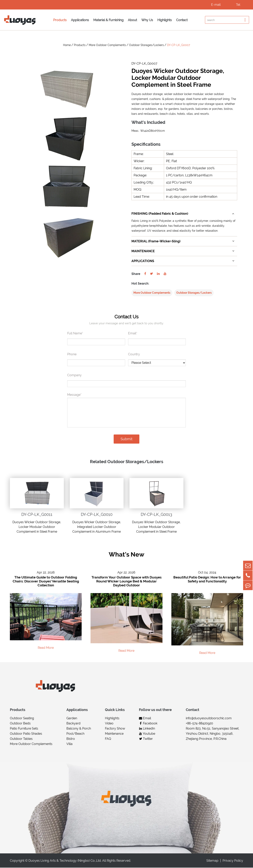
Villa (69, 744)
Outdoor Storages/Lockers (146, 45)
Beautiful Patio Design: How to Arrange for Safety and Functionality (207, 579)
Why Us (147, 20)
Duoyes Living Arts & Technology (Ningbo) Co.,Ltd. (65, 861)
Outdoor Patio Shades (26, 734)
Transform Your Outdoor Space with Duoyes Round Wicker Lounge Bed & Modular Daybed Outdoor (126, 581)
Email (145, 719)
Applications (80, 20)
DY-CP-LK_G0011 (37, 514)
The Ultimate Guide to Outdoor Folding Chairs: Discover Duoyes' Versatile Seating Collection (46, 581)
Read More (46, 648)
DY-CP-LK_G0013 (156, 514)
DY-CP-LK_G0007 (178, 45)
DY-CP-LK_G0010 (97, 514)
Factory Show (115, 729)
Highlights (165, 20)
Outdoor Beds (20, 724)
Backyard (73, 724)
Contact (182, 20)
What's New (127, 554)
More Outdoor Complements (107, 45)
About (132, 20)
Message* (74, 395)
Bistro (71, 739)
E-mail (216, 5)
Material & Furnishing (108, 20)
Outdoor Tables (21, 739)
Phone (72, 354)
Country (134, 354)
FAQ (108, 739)
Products (60, 20)
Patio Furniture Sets (24, 729)
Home (67, 45)
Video (109, 724)
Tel (238, 5)
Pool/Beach (75, 734)
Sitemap (212, 861)
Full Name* (75, 333)
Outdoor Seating (22, 719)
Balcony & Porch (79, 729)
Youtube (147, 734)
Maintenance (114, 734)
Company (74, 375)
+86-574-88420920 (199, 724)
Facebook (148, 724)
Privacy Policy (233, 861)
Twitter (146, 739)
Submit (126, 439)
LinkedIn (147, 729)
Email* (133, 333)
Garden (72, 719)
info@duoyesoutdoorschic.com (209, 719)
